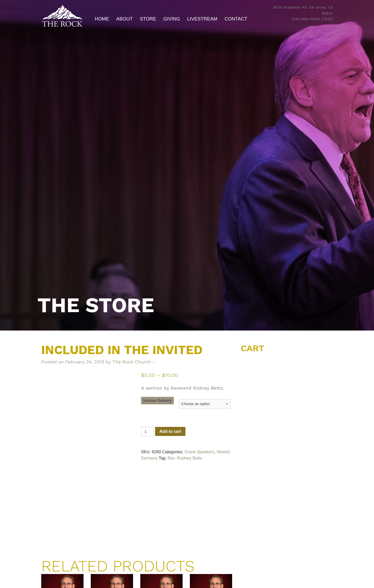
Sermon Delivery (158, 400)
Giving (172, 19)
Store (148, 19)
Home (102, 19)
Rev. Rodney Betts (185, 458)
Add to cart (170, 431)
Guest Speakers (200, 452)
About (124, 19)
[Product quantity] (148, 432)
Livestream (202, 19)
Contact (236, 19)
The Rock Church (132, 362)
